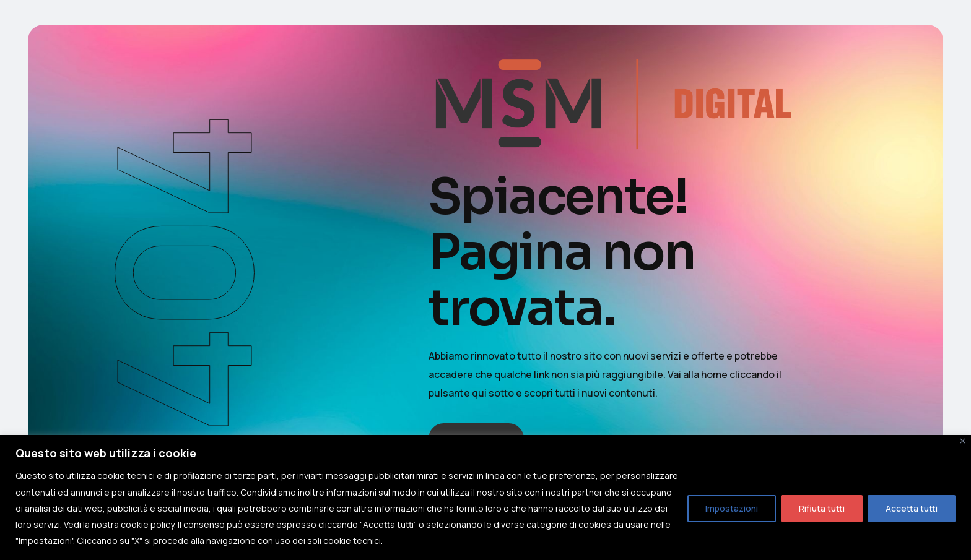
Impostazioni (732, 508)
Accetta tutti (912, 508)
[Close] (963, 441)
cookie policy (147, 524)
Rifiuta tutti (822, 508)
